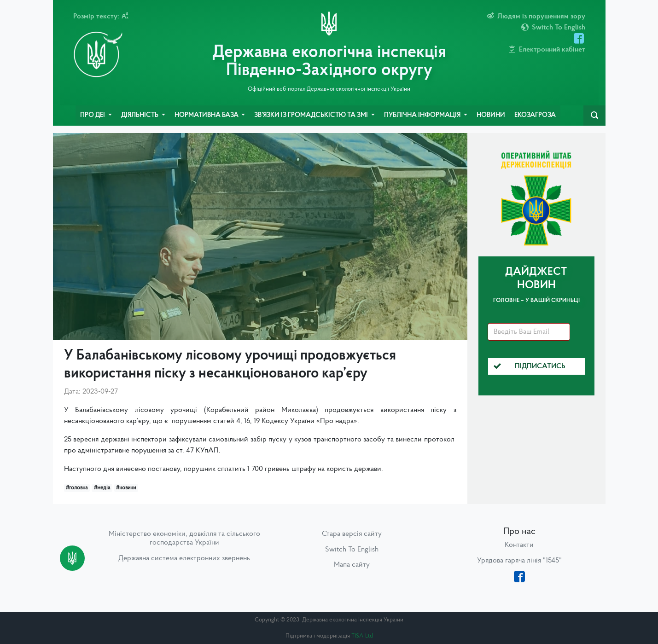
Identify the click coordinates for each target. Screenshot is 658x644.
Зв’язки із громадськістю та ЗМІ (312, 115)
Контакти (519, 545)
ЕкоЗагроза (535, 115)
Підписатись (530, 366)
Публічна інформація (423, 115)
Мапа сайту (352, 565)
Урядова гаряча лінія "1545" (519, 561)
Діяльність (140, 115)
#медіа (102, 488)
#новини (126, 488)
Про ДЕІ (93, 115)
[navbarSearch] (594, 116)
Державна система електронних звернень (184, 558)
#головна (77, 488)
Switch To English (352, 550)
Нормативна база (207, 115)
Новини (491, 115)
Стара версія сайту (352, 534)
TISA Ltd (362, 636)
